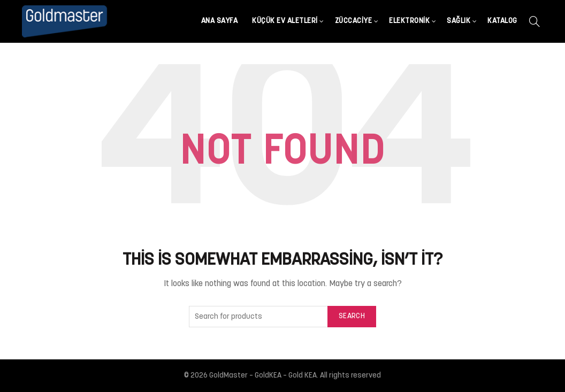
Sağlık (459, 21)
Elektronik (409, 21)
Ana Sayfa (220, 21)
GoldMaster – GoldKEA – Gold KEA (263, 376)
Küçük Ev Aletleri (285, 21)
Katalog (502, 21)
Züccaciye (354, 21)
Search (352, 316)
